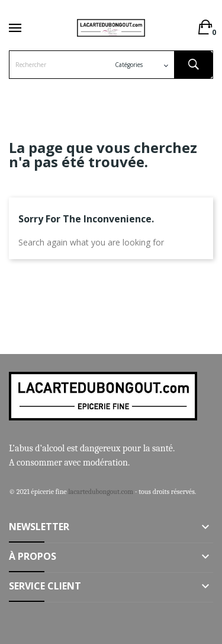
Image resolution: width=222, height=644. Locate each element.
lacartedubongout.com (101, 492)
